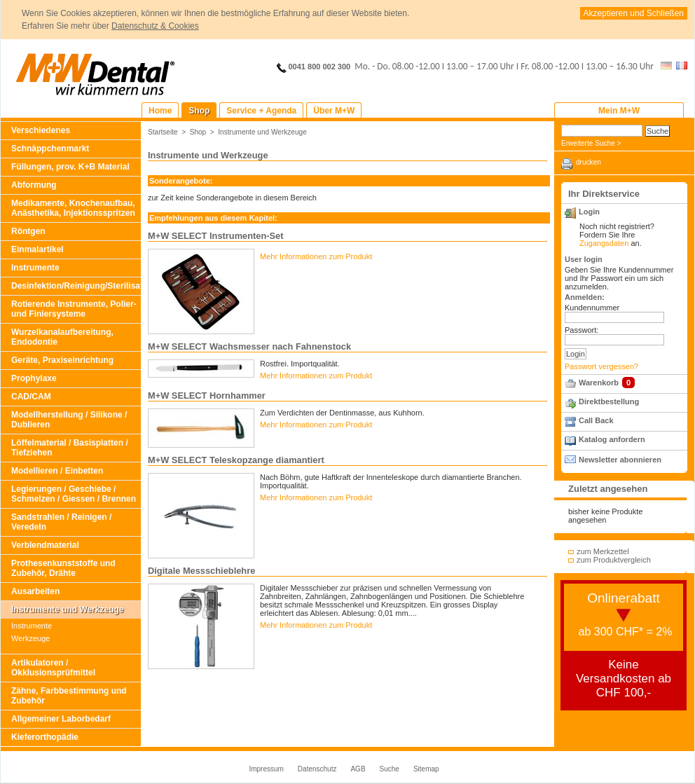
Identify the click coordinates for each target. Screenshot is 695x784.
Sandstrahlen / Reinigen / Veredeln (61, 522)
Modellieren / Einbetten (57, 471)
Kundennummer (592, 308)
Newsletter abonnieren (620, 460)
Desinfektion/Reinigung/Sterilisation (76, 286)
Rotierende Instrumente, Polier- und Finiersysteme (74, 309)
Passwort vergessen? (601, 366)
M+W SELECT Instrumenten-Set (216, 236)
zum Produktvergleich (614, 560)
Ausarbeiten (35, 591)
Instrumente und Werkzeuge (67, 610)
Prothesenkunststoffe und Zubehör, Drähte (63, 568)
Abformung (34, 185)
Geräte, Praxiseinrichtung (62, 360)
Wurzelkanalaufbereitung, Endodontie (62, 337)
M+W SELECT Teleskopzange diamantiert (236, 460)
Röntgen (28, 231)
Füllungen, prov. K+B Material (70, 167)
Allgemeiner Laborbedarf (61, 719)
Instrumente (35, 268)
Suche (390, 769)
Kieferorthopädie (45, 737)
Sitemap (426, 769)
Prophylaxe (34, 378)
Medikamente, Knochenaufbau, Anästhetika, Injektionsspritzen (73, 208)
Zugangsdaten (604, 243)
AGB (358, 769)
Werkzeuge (30, 638)
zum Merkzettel (603, 551)
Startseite (163, 132)
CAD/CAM (31, 397)
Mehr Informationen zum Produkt (316, 256)
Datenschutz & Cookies (155, 26)
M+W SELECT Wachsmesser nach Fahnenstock (249, 346)
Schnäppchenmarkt (50, 149)
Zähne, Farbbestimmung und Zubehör (69, 696)
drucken (589, 162)
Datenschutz (317, 769)
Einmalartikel (37, 249)
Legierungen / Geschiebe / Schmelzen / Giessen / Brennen (74, 494)
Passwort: (582, 330)
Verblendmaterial (45, 545)
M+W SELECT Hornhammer (207, 396)
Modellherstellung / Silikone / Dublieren (69, 420)
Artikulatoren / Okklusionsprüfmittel (53, 668)
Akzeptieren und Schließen (634, 13)
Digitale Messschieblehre (201, 571)
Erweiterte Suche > (591, 143)
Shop (198, 132)
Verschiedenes (41, 130)
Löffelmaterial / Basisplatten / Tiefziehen (70, 448)
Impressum (266, 769)
